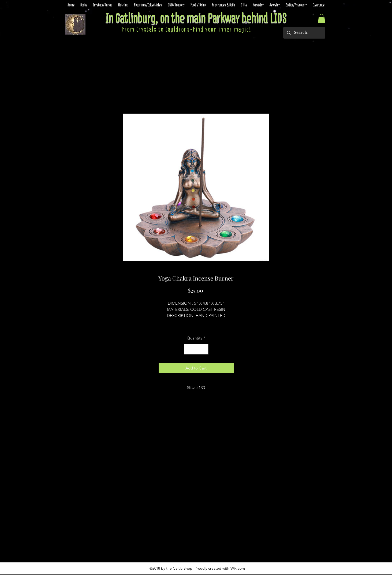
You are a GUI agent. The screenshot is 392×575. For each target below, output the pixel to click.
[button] (322, 18)
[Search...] (304, 33)
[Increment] (204, 349)
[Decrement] (188, 349)
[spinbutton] (196, 349)
